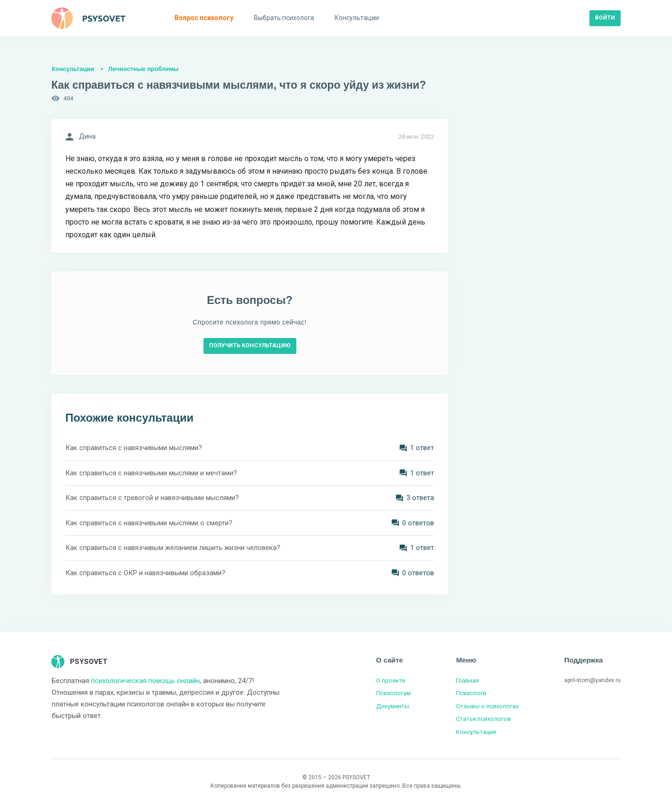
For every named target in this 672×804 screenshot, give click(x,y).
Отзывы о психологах (487, 706)
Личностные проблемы (143, 69)
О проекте (391, 681)
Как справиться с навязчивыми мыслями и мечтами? (151, 473)
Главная (467, 681)
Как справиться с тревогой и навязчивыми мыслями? (152, 498)
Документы (393, 706)
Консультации (73, 69)
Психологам (393, 693)
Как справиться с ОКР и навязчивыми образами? (145, 573)
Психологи (471, 693)
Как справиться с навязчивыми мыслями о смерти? (149, 523)
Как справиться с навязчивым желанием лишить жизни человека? (173, 548)
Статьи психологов (483, 719)
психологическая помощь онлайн (145, 681)
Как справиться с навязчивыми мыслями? (134, 448)
